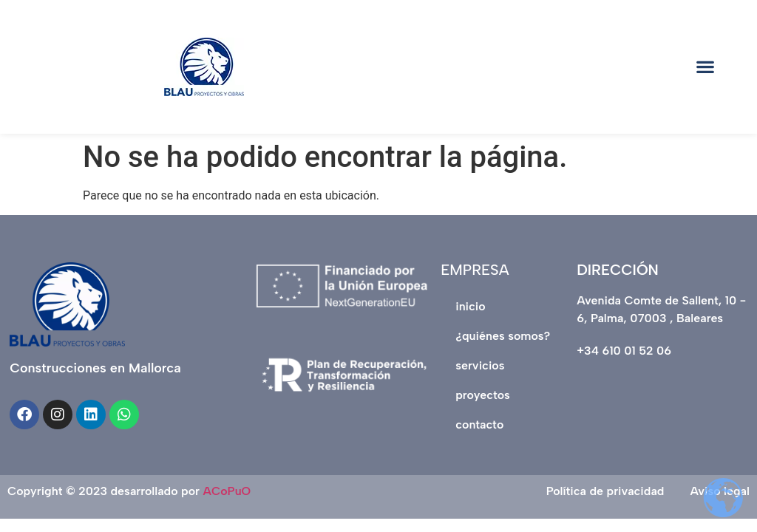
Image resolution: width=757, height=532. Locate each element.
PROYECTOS (483, 395)
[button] (705, 67)
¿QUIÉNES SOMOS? (503, 336)
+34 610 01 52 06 (624, 351)
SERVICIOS (480, 365)
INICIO (470, 306)
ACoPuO (227, 491)
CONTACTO (479, 424)
